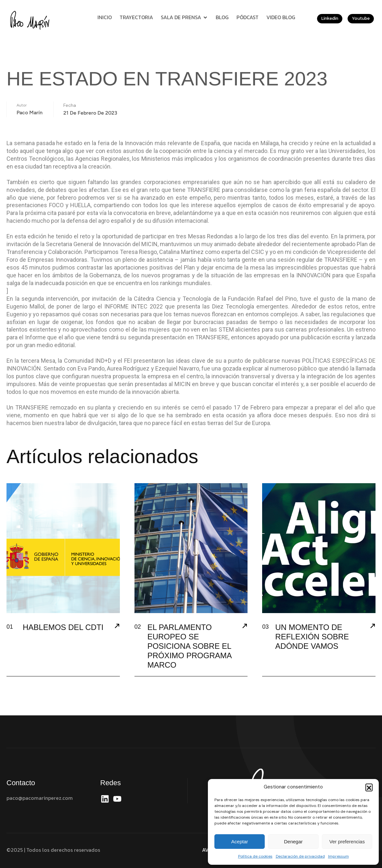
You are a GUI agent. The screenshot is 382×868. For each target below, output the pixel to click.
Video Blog (281, 17)
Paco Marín (30, 109)
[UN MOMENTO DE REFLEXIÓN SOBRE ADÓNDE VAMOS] (373, 627)
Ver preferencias (347, 842)
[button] (369, 787)
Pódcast (248, 17)
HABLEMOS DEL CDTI (63, 627)
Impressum (338, 856)
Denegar (293, 842)
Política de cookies (255, 856)
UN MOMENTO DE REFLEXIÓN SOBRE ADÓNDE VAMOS (312, 637)
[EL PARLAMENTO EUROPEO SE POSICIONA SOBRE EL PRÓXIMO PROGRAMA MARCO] (245, 627)
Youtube (361, 18)
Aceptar (240, 842)
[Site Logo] (31, 20)
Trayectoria (136, 17)
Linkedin (330, 18)
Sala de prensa (184, 17)
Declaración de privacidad (300, 856)
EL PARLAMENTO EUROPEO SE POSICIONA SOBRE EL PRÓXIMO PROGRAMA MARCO (190, 646)
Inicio (105, 17)
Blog (222, 17)
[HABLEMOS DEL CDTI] (117, 627)
